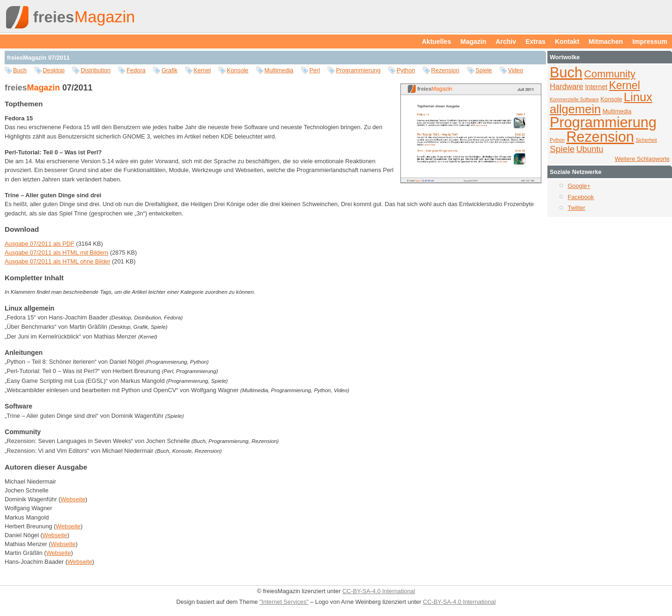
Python (406, 70)
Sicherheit (646, 140)
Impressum (650, 42)
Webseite (73, 499)
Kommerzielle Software (574, 100)
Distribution (96, 70)
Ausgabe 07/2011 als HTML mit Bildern (56, 253)
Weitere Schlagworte (642, 159)
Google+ (579, 186)
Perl (315, 70)
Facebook (581, 197)
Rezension (445, 70)
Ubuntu (590, 149)
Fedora (136, 70)
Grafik (169, 70)
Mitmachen (606, 42)
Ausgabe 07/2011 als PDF (39, 244)
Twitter (576, 208)
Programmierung (358, 70)
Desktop (54, 70)
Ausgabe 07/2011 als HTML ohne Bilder (57, 261)
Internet (596, 87)
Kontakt (567, 42)
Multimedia (279, 70)
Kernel (202, 70)
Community (610, 74)
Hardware (567, 87)
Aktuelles (437, 42)
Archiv (506, 42)
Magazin (474, 42)
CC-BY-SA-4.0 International (378, 591)
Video (516, 70)
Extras (535, 42)
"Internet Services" (284, 602)
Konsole (238, 70)
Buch (20, 70)
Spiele (484, 70)
